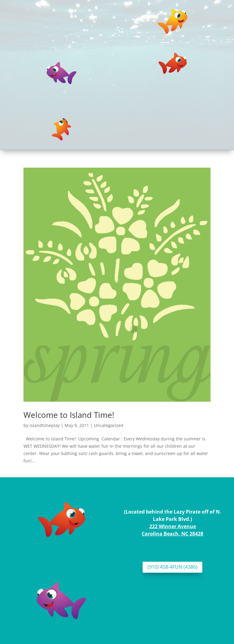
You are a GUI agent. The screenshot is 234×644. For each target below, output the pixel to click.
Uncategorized (109, 425)
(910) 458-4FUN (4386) (172, 567)
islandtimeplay (45, 425)
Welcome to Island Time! (69, 415)
